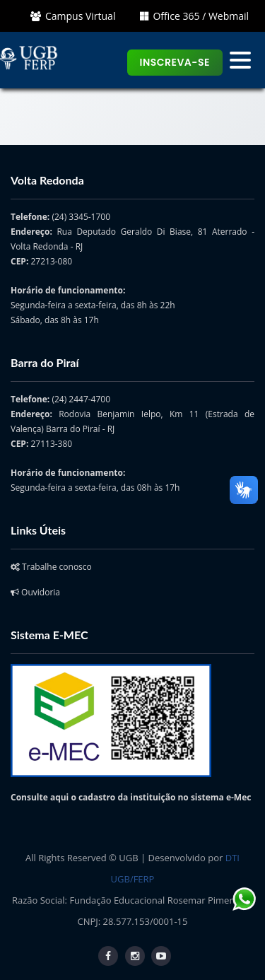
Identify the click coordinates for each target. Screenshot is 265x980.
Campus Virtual (73, 16)
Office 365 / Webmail (194, 16)
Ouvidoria (35, 592)
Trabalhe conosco (51, 567)
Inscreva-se (175, 62)
